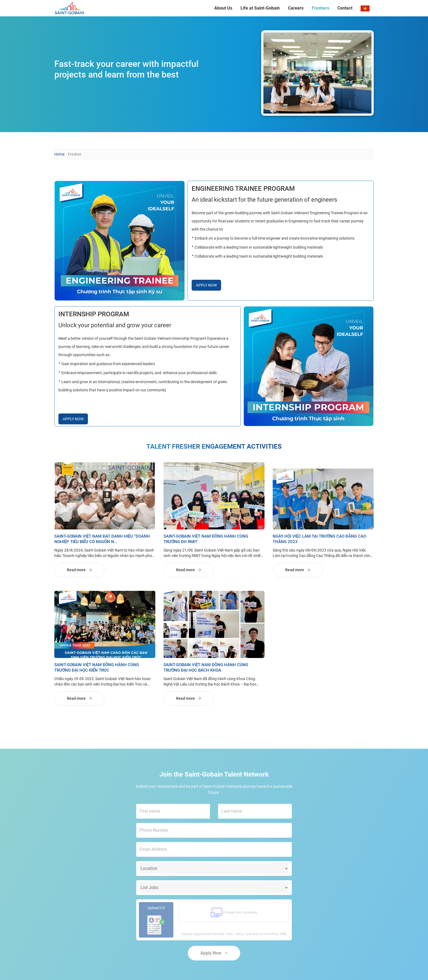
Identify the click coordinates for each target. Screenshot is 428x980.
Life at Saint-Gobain (260, 8)
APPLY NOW (206, 285)
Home (59, 154)
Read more (79, 570)
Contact (345, 8)
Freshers (320, 8)
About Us (223, 8)
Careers (296, 8)
